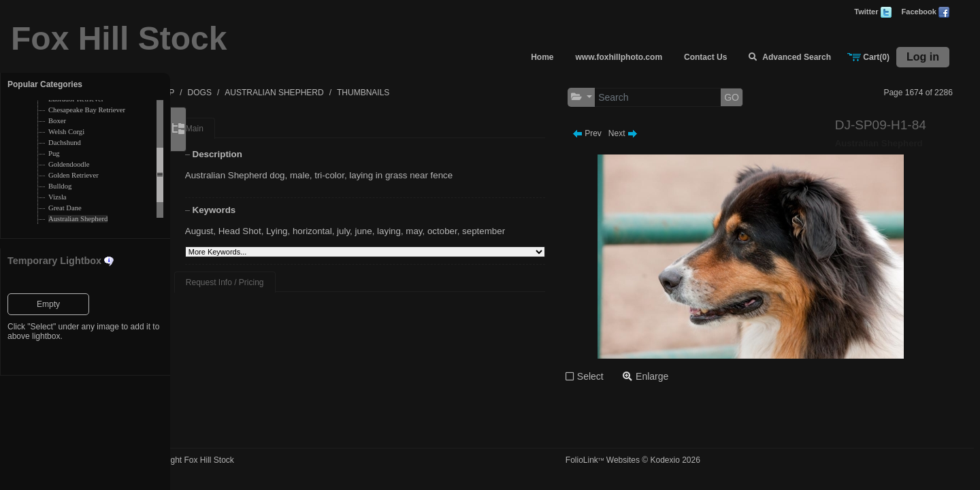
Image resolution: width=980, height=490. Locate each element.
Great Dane (65, 208)
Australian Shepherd (78, 219)
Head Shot (280, 231)
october (483, 231)
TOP (223, 93)
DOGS (257, 93)
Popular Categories (45, 84)
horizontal (353, 231)
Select (617, 376)
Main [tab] (235, 129)
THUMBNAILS (420, 93)
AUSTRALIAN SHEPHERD (331, 93)
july (383, 231)
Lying (317, 231)
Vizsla (58, 197)
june (404, 231)
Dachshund (65, 143)
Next (650, 133)
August (240, 231)
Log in (923, 57)
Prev (614, 133)
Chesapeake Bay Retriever (87, 110)
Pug (54, 153)
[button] (608, 97)
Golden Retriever (73, 175)
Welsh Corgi (66, 132)
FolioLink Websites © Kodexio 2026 (659, 460)
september (524, 231)
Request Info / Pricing (265, 282)
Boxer (57, 121)
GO (758, 97)
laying (429, 231)
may (455, 231)
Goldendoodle (69, 164)
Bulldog (60, 186)
